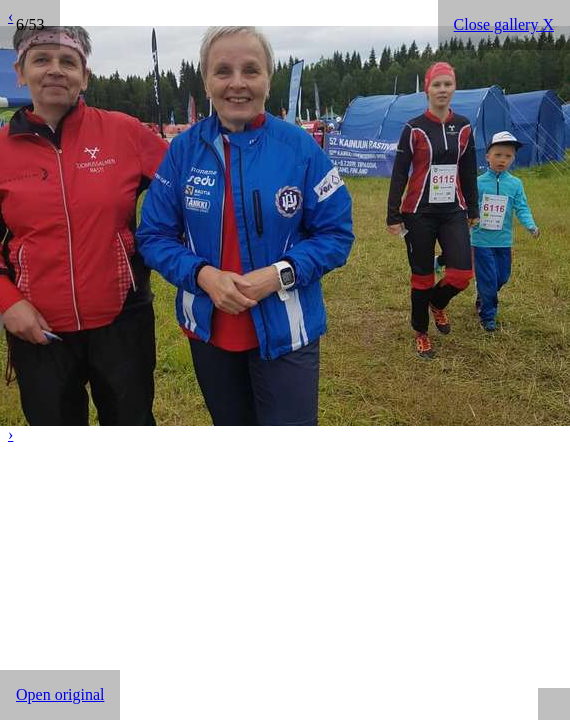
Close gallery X (504, 24)
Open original (60, 694)
